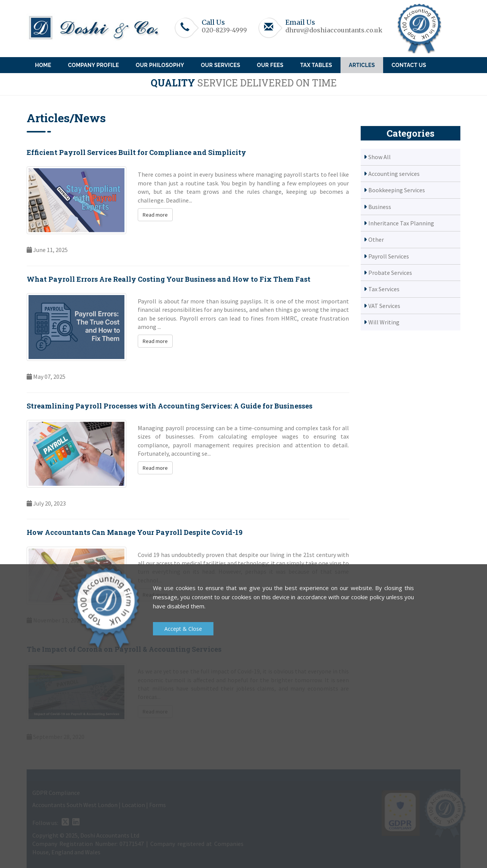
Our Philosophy (160, 65)
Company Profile (94, 65)
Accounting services (394, 174)
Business (380, 207)
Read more (155, 215)
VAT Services (384, 306)
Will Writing (384, 322)
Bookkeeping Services (397, 190)
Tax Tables (316, 65)
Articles (362, 65)
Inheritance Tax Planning (401, 223)
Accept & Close (183, 629)
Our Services (220, 65)
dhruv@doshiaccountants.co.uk (334, 30)
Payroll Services (389, 256)
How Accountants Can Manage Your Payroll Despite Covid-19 (134, 532)
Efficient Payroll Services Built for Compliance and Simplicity (136, 152)
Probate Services (390, 273)
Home (43, 65)
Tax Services (384, 289)
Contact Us (409, 65)
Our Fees (270, 65)
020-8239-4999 (224, 30)
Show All (380, 157)
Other (376, 239)
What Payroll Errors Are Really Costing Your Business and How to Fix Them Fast (169, 279)
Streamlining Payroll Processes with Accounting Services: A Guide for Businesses (169, 406)
